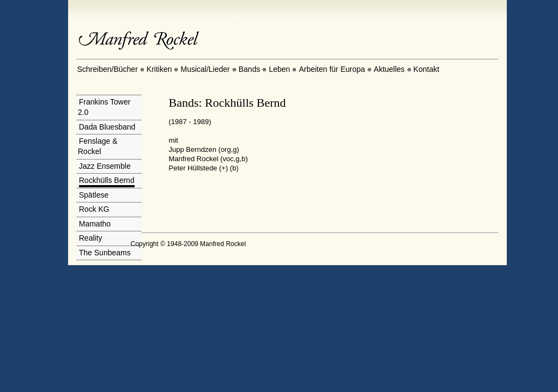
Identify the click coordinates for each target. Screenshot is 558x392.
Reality (91, 238)
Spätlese (94, 195)
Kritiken (159, 69)
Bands (250, 69)
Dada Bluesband (107, 127)
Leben (279, 69)
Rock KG (94, 209)
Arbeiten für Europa (332, 69)
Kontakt (426, 69)
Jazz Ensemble (105, 166)
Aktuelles (389, 69)
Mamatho (95, 224)
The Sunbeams (105, 253)
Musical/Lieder (205, 69)
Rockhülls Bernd (107, 180)
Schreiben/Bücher (108, 69)
